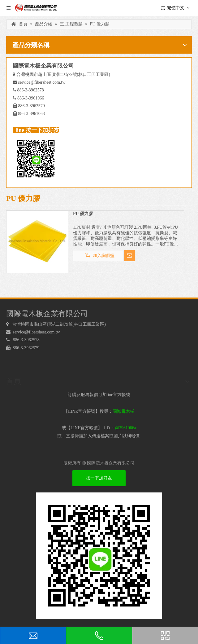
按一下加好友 (99, 478)
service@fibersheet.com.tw (42, 82)
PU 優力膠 (83, 214)
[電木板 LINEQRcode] (99, 556)
